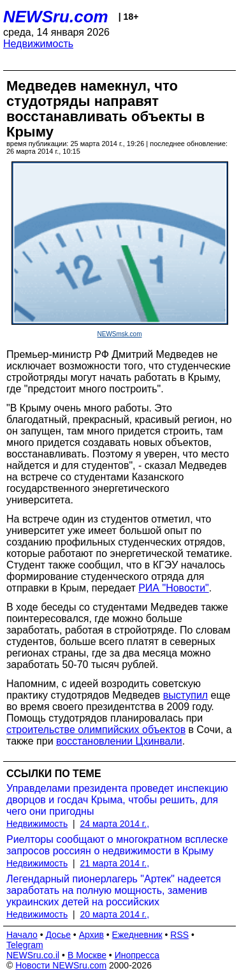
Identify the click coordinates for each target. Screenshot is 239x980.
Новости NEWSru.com (61, 965)
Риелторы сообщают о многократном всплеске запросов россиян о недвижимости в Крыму (117, 845)
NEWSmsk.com (120, 334)
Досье (58, 935)
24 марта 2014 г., (115, 824)
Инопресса (137, 955)
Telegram (25, 945)
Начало (22, 935)
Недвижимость (38, 44)
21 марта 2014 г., (115, 863)
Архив (91, 935)
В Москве (87, 955)
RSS (179, 935)
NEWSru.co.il (33, 955)
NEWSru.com (56, 17)
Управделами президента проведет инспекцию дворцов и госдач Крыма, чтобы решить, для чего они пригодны (117, 800)
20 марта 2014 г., (115, 914)
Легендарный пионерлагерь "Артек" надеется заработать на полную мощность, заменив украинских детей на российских (114, 890)
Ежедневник (137, 935)
